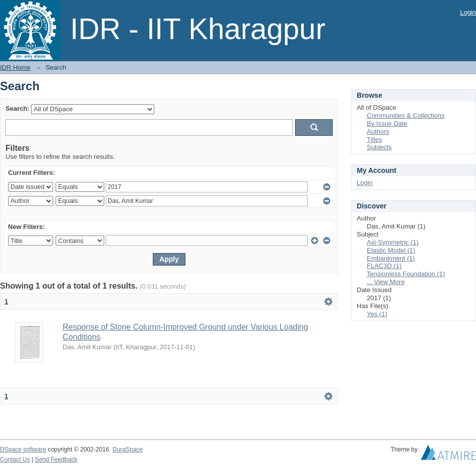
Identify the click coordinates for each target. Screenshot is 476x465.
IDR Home (15, 67)
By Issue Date (387, 124)
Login (468, 12)
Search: (18, 108)
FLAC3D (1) (384, 266)
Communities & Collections (406, 115)
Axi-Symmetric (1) (393, 242)
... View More (386, 282)
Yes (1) (377, 314)
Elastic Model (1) (391, 250)
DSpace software (23, 449)
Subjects (379, 147)
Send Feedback (56, 459)
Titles (375, 140)
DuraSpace (127, 449)
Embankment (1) (391, 258)
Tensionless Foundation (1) (406, 274)
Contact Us (15, 459)
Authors (378, 132)
